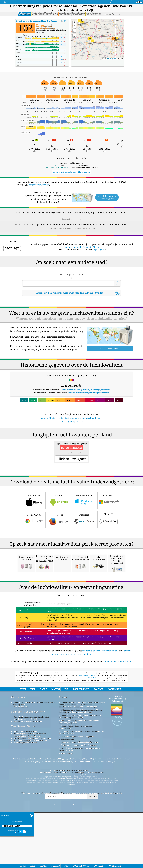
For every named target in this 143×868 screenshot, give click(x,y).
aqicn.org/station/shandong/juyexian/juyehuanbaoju (88, 393)
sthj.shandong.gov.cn (39, 185)
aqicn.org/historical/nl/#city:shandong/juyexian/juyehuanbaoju (71, 418)
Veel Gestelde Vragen (23, 820)
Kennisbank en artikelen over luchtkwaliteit (31, 810)
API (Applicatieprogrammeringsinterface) (30, 834)
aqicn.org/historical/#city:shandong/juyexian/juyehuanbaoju (86, 390)
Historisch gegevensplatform (25, 836)
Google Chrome (34, 551)
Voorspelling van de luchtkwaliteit (27, 829)
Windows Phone (84, 532)
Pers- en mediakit (21, 800)
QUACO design (67, 847)
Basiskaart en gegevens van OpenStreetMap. (79, 839)
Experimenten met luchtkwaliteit (27, 813)
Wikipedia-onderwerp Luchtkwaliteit (100, 744)
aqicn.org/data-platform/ (72, 421)
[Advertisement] (71, 443)
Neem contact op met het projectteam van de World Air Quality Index (33, 797)
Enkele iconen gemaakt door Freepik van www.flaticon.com (77, 831)
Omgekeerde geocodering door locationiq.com (80, 835)
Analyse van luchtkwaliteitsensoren (28, 815)
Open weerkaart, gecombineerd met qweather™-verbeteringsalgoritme (79, 815)
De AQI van (42, 21)
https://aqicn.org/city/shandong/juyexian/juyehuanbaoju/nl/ (72, 228)
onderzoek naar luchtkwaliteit (28, 805)
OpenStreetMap (111, 59)
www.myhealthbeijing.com (118, 755)
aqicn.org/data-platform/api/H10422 (82, 247)
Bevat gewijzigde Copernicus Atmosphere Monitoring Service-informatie (82, 826)
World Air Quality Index (87, 769)
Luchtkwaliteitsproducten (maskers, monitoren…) (33, 832)
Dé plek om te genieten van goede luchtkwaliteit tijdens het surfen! (79, 843)
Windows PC (109, 532)
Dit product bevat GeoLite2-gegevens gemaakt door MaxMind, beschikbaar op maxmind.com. (80, 804)
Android (59, 532)
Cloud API (109, 551)
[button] (113, 40)
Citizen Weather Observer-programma (77, 819)
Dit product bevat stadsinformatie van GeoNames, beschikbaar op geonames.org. (80, 810)
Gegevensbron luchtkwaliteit (25, 825)
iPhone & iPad (34, 532)
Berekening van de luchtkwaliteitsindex (30, 827)
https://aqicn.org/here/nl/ (72, 219)
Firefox (59, 551)
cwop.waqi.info (65, 822)
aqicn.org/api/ (99, 249)
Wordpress (84, 551)
